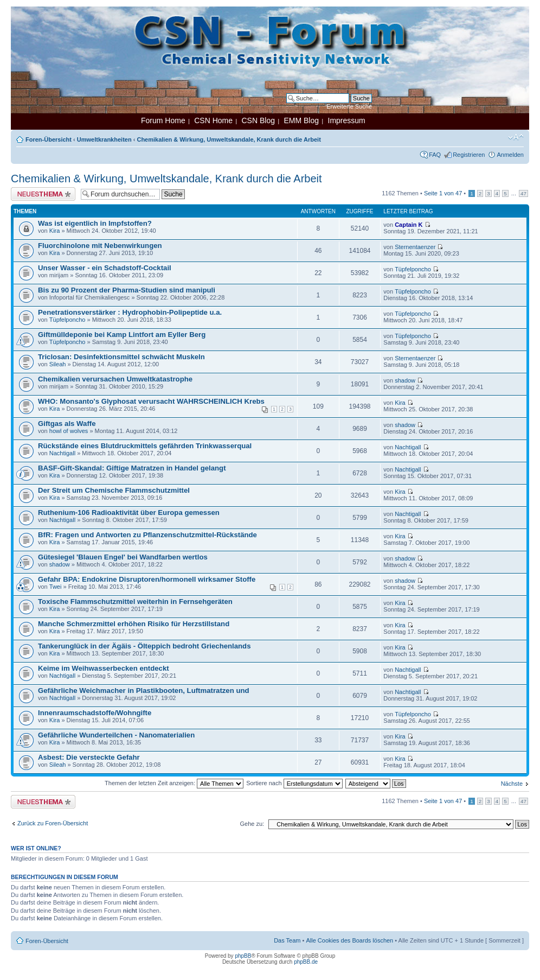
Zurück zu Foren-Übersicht (53, 823)
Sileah (58, 364)
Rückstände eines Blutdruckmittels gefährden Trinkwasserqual (145, 446)
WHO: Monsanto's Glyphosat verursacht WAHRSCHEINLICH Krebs (151, 401)
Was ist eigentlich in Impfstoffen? (95, 223)
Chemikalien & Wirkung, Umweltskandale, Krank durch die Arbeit (229, 139)
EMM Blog (301, 120)
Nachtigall (62, 453)
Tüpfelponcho (413, 269)
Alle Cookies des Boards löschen (349, 940)
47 (523, 193)
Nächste (512, 784)
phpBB (243, 956)
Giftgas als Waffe (67, 424)
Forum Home (163, 120)
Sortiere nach (294, 783)
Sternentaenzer (415, 247)
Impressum (347, 120)
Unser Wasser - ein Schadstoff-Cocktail (105, 268)
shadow (405, 380)
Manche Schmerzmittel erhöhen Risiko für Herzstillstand (134, 624)
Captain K (409, 225)
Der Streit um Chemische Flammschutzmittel (114, 490)
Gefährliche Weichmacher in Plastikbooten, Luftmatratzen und (144, 691)
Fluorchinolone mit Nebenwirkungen (100, 246)
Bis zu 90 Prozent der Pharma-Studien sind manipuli (127, 290)
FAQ (435, 155)
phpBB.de (306, 962)
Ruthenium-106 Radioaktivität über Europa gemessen (129, 513)
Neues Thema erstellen (43, 194)
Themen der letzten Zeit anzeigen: (174, 783)
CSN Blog (258, 120)
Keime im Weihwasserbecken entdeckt (104, 668)
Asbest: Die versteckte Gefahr (89, 757)
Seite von (443, 193)
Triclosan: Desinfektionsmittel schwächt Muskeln (121, 357)
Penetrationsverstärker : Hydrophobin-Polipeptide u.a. (130, 312)
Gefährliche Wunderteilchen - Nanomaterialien (116, 735)
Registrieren (469, 155)
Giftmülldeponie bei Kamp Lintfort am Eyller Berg (122, 335)
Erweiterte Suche (349, 106)
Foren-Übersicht (49, 139)
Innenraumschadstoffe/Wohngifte (95, 713)
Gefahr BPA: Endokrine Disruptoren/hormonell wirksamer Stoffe (147, 579)
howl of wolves (69, 431)
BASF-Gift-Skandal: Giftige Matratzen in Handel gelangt (132, 468)
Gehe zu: (252, 824)
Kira (55, 231)
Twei (56, 587)
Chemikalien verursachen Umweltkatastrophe (115, 379)
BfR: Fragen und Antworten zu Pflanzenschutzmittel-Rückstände (147, 535)
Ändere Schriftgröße (516, 137)
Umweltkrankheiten (104, 139)
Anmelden (510, 155)
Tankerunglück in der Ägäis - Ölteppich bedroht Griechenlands (144, 646)
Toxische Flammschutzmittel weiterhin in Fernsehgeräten (135, 602)
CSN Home (213, 120)
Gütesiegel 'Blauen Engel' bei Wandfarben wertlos (123, 557)
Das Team (287, 940)
